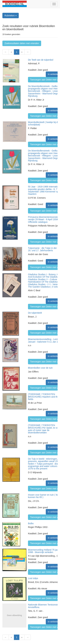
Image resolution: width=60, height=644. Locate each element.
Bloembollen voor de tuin (40, 368)
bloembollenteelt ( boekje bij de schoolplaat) (43, 123)
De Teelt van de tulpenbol (41, 60)
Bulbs (31, 523)
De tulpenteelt (35, 313)
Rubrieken (11, 16)
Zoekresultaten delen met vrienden (22, 43)
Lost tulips (33, 578)
